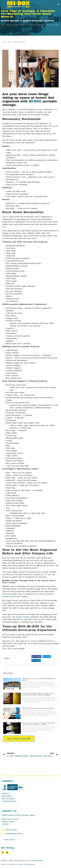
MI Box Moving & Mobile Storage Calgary (38, 708)
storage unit (39, 574)
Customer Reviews (9, 801)
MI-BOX (35, 101)
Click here (7, 649)
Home (3, 25)
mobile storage (23, 617)
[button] (59, 4)
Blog (8, 25)
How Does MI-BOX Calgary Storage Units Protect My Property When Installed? (38, 694)
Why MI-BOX (7, 796)
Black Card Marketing (27, 864)
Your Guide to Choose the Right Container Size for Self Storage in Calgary (39, 724)
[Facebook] (3, 853)
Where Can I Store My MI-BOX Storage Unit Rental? (39, 679)
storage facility (9, 596)
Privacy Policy (37, 861)
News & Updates (8, 799)
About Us (6, 794)
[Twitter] (7, 853)
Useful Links (10, 840)
